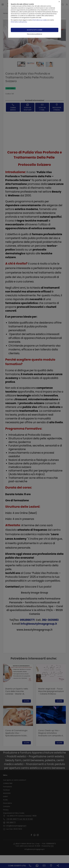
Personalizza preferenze (34, 34)
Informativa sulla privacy (19, 22)
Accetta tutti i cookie (35, 30)
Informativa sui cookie (40, 20)
